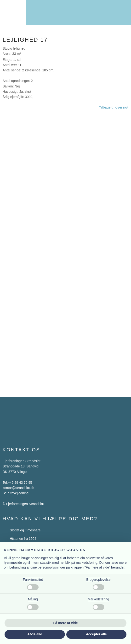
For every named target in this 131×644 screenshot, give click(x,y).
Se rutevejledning (16, 493)
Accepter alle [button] (96, 634)
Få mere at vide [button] (66, 623)
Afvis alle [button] (35, 634)
